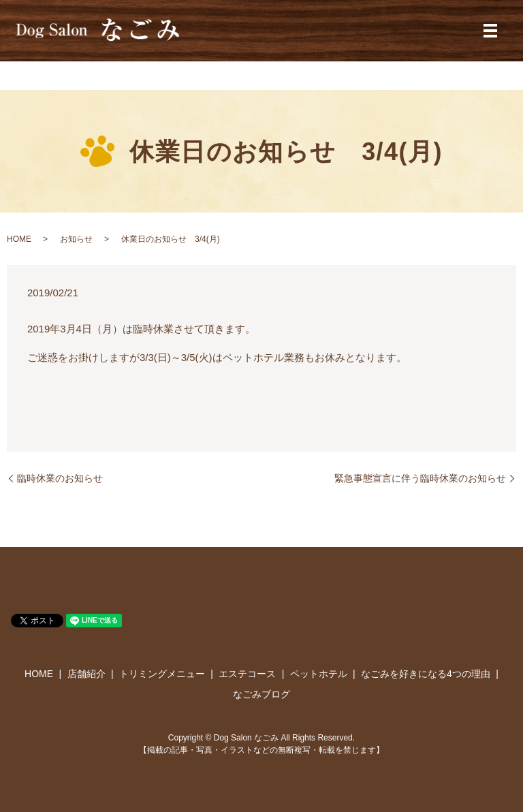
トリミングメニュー (162, 674)
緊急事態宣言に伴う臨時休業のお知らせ (420, 478)
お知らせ (76, 239)
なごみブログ (261, 694)
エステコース (247, 674)
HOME (19, 239)
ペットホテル (319, 674)
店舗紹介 (86, 674)
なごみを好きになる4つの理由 (426, 674)
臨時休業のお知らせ (60, 478)
